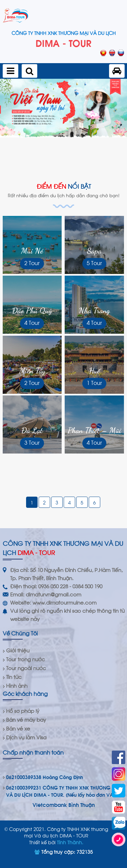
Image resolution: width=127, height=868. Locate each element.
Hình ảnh (17, 685)
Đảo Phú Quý (32, 310)
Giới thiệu (18, 650)
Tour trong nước (26, 659)
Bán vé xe (18, 728)
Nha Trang (94, 310)
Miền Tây (32, 371)
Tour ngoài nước (26, 668)
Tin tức (14, 677)
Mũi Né (32, 251)
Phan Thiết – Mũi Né (94, 431)
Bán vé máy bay (26, 719)
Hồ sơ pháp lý (23, 710)
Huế (94, 371)
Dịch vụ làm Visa (26, 737)
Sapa (94, 251)
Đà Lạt (32, 430)
